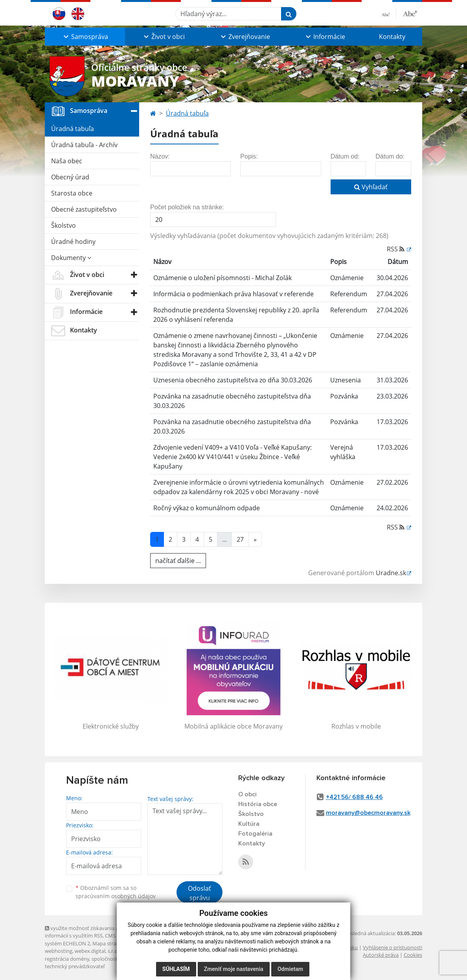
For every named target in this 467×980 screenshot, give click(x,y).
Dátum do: (390, 156)
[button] (85, 37)
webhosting (59, 951)
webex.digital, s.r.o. (97, 951)
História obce (258, 804)
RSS (396, 249)
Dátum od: (345, 156)
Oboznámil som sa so (116, 892)
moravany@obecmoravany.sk (368, 813)
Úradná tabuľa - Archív (84, 145)
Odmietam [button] (290, 969)
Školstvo (63, 225)
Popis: (249, 156)
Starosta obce (72, 193)
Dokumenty (71, 258)
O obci (247, 794)
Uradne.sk (391, 573)
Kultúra (249, 824)
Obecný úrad (70, 177)
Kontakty (392, 37)
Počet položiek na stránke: (187, 207)
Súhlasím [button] (176, 969)
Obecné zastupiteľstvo (84, 209)
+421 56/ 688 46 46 (354, 797)
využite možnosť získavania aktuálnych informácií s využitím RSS (93, 932)
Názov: (160, 156)
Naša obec (67, 161)
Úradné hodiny (73, 242)
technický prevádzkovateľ (75, 966)
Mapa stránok (109, 943)
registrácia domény (67, 959)
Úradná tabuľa (73, 129)
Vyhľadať (371, 187)
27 (240, 539)
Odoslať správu (199, 893)
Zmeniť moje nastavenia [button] (234, 969)
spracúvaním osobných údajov (116, 896)
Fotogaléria (255, 834)
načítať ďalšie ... (178, 561)
